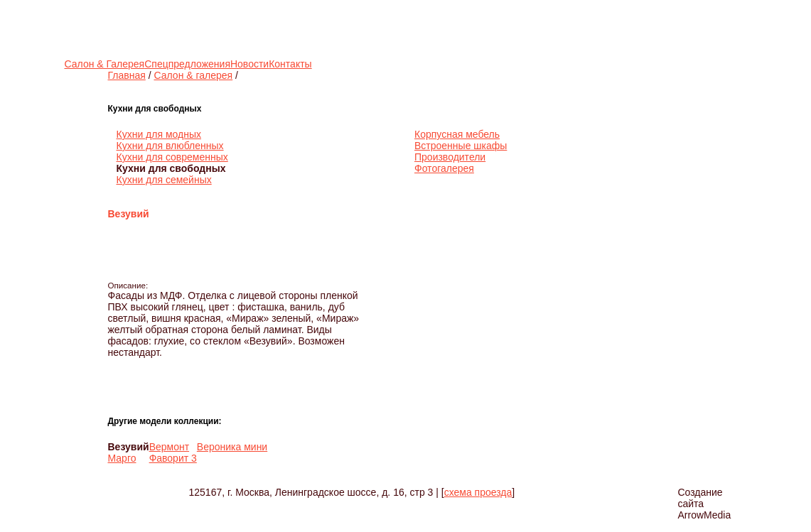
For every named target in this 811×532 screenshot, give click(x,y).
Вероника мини (232, 447)
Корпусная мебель (457, 134)
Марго (122, 458)
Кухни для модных (159, 134)
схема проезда (478, 492)
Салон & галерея (193, 75)
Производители (450, 157)
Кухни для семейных (164, 180)
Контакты (290, 64)
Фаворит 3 (173, 458)
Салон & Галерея (105, 64)
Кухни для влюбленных (170, 146)
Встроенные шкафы (461, 146)
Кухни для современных (172, 157)
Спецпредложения (187, 64)
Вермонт (169, 447)
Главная (127, 75)
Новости (249, 64)
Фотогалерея (444, 168)
